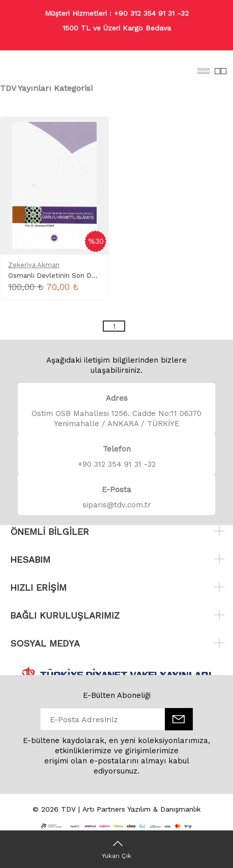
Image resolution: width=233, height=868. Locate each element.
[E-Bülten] (179, 719)
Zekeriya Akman (34, 265)
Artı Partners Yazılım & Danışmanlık (141, 809)
